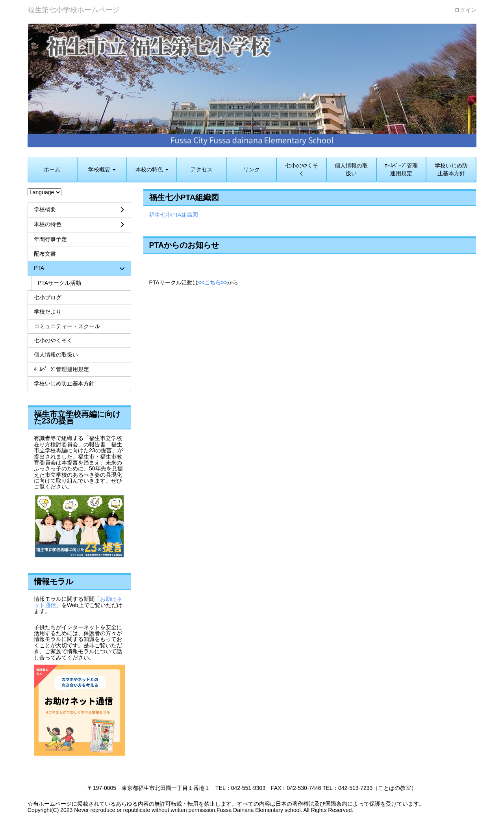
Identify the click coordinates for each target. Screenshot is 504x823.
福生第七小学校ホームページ (74, 10)
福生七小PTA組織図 (174, 215)
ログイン (465, 10)
